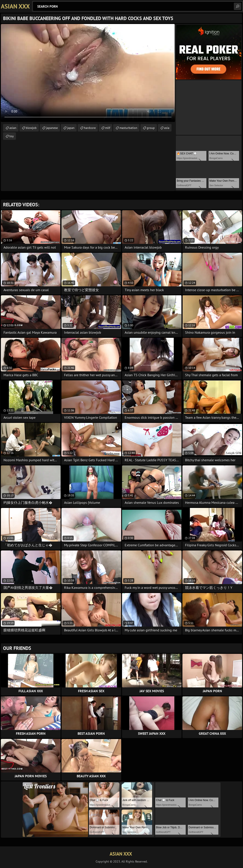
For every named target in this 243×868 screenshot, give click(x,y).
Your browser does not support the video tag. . (88, 73)
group (151, 128)
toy (12, 136)
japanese (52, 128)
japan (71, 128)
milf (108, 128)
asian (13, 128)
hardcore (90, 128)
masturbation (128, 128)
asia (167, 128)
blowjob (31, 128)
